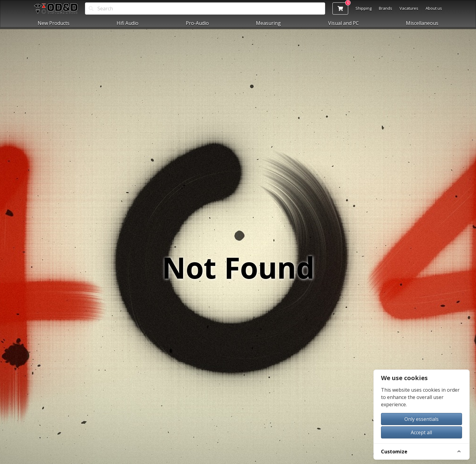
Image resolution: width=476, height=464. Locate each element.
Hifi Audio (127, 23)
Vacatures (409, 8)
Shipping (364, 8)
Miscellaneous (422, 23)
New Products (54, 23)
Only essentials (422, 419)
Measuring (268, 23)
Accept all (421, 432)
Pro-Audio (197, 23)
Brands (386, 8)
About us (434, 8)
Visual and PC (343, 23)
